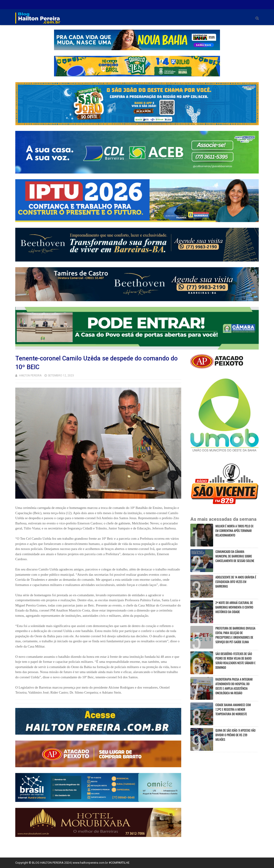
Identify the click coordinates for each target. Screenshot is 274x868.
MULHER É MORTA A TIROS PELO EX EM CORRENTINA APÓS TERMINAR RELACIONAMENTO (234, 531)
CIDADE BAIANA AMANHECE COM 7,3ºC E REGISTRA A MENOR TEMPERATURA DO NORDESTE (233, 709)
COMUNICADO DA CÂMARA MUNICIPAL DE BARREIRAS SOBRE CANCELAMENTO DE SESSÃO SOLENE (235, 556)
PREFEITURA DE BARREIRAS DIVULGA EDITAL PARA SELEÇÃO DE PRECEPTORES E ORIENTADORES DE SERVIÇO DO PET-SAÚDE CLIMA (235, 635)
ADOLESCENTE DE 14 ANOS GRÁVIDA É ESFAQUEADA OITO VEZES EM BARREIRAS (236, 582)
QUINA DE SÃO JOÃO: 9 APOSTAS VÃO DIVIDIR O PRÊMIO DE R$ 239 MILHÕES (235, 735)
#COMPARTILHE (119, 863)
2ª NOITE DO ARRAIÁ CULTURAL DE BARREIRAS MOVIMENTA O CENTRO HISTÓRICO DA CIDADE (234, 607)
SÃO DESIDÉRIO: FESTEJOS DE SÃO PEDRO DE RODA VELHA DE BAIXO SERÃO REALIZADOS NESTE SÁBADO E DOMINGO (235, 661)
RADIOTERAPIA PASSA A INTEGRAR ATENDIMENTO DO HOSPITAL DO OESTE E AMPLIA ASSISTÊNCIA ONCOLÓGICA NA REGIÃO (234, 686)
